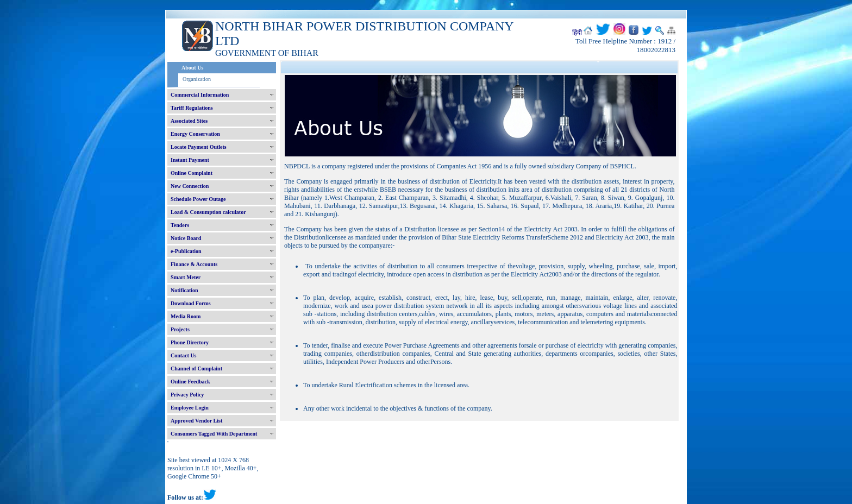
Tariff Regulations (192, 108)
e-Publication (186, 251)
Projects (180, 329)
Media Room (186, 316)
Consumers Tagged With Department (214, 434)
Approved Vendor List (196, 421)
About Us (192, 68)
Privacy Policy (187, 395)
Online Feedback (190, 382)
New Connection (190, 186)
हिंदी (577, 33)
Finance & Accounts (194, 264)
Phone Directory (190, 342)
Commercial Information (200, 95)
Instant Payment (190, 160)
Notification (184, 290)
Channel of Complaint (196, 368)
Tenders (180, 225)
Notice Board (186, 238)
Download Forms (191, 303)
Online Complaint (192, 173)
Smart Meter (186, 277)
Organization (197, 79)
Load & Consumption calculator (208, 212)
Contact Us (184, 355)
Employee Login (190, 408)
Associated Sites (189, 121)
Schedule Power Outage (198, 199)
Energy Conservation (195, 134)
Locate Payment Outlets (199, 147)
